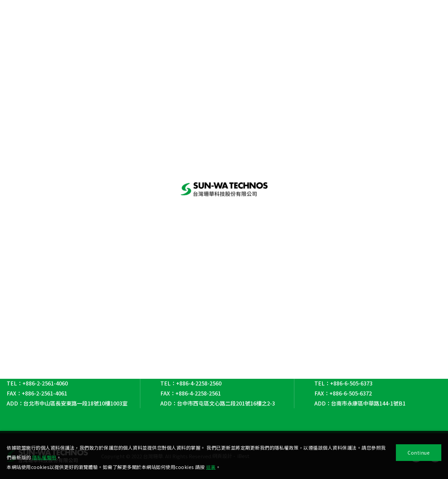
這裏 (211, 467)
